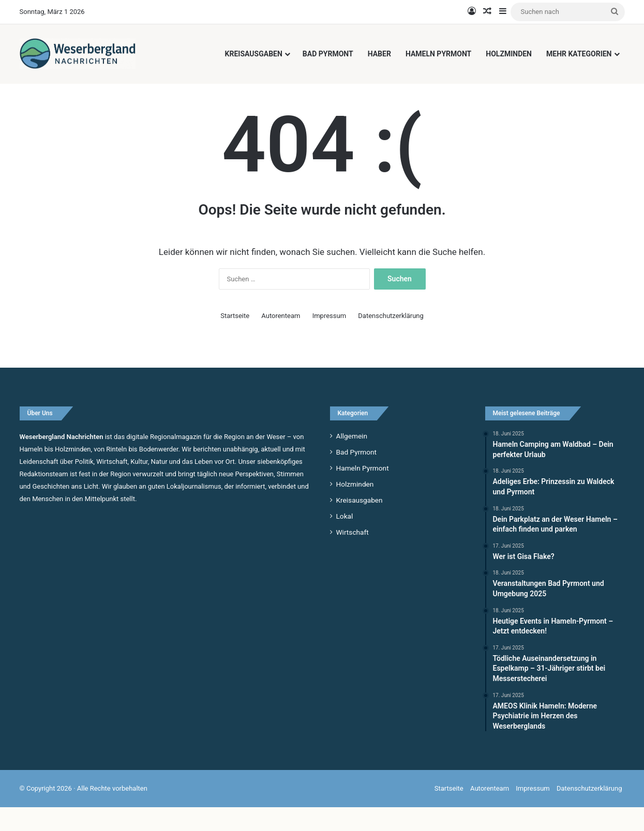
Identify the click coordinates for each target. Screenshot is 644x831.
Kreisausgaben (254, 54)
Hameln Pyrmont (438, 54)
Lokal (345, 539)
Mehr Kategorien (579, 54)
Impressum (329, 339)
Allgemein (352, 459)
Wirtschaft (353, 555)
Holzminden (509, 54)
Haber (379, 54)
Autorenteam (281, 339)
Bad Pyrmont (328, 54)
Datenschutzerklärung (391, 339)
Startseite (235, 339)
